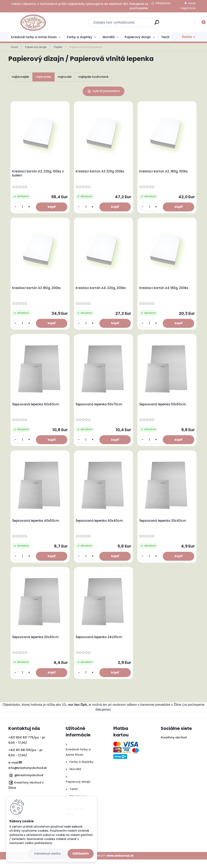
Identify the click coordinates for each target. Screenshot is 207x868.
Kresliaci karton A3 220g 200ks (101, 172)
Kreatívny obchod (174, 746)
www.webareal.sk (120, 864)
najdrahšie (43, 77)
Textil (165, 37)
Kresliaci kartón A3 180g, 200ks (38, 290)
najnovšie (65, 77)
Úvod (14, 47)
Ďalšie (187, 37)
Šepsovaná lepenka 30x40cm (164, 527)
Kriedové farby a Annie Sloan (34, 37)
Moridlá (109, 37)
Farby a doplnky (80, 37)
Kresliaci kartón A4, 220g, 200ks (102, 290)
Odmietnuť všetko (47, 854)
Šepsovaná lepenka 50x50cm (164, 409)
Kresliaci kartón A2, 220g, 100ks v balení (39, 174)
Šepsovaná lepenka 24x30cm (100, 645)
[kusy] (23, 208)
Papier (58, 47)
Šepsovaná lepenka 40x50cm (37, 527)
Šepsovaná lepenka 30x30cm (36, 645)
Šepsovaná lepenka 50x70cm (100, 409)
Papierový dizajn (138, 37)
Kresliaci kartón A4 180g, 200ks (165, 290)
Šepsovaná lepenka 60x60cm (37, 409)
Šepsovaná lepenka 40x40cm (100, 527)
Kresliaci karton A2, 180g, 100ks (164, 172)
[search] (157, 24)
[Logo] (33, 23)
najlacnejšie (20, 77)
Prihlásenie (163, 3)
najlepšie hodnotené (93, 77)
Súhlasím (81, 853)
